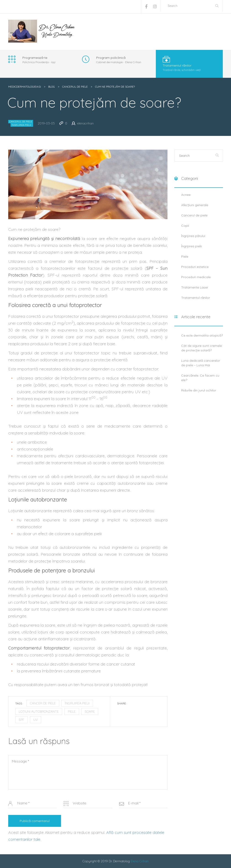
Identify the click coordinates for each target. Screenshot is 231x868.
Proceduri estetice (195, 267)
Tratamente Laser (195, 287)
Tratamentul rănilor (196, 298)
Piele (185, 256)
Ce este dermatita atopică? (202, 335)
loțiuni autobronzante (39, 712)
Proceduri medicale (196, 277)
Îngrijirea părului (193, 236)
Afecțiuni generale (195, 205)
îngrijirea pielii (77, 703)
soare (90, 712)
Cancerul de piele (21, 122)
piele (72, 712)
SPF (21, 720)
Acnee (186, 195)
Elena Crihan (140, 861)
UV (36, 720)
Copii (185, 226)
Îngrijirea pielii (21, 125)
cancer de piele (43, 703)
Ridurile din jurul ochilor (199, 390)
